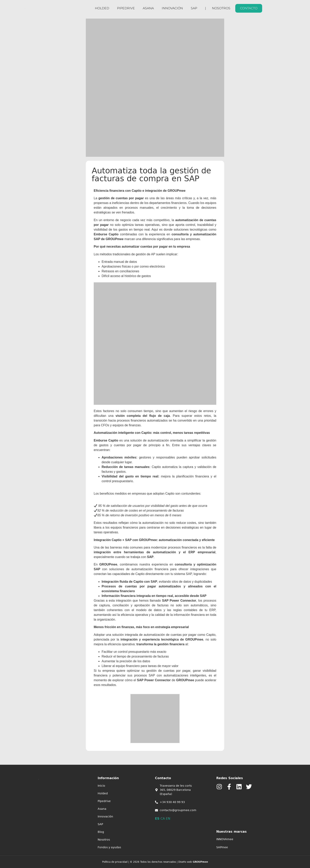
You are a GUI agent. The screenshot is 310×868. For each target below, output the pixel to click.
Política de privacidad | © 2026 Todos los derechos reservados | (140, 862)
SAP (195, 8)
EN (168, 819)
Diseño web (186, 862)
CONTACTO (249, 8)
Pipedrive (127, 8)
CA (163, 819)
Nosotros (221, 8)
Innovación (173, 8)
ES (157, 819)
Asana (149, 8)
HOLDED (103, 8)
